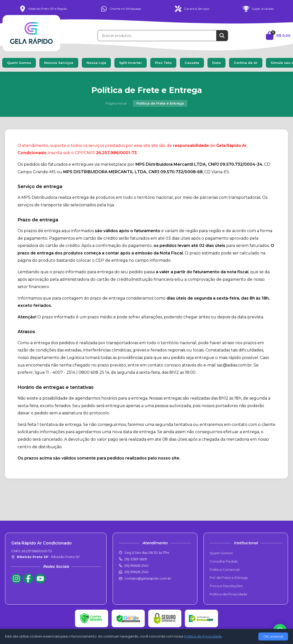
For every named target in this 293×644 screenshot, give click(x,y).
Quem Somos (19, 63)
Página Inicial (116, 103)
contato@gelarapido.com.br (148, 578)
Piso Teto (163, 63)
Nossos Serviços (59, 63)
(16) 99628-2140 (136, 572)
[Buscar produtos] (157, 36)
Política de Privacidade (229, 594)
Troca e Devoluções (226, 586)
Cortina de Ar (246, 63)
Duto (216, 63)
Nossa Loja (96, 63)
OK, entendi (273, 636)
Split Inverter (131, 63)
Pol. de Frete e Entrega (229, 578)
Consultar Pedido (224, 561)
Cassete (192, 63)
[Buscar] (222, 36)
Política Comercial (225, 570)
